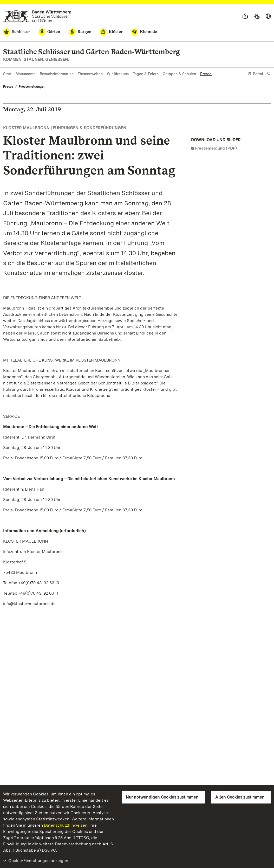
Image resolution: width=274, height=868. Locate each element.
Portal (255, 74)
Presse (206, 74)
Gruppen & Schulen (179, 74)
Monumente (26, 74)
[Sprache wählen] (268, 16)
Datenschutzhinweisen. (66, 825)
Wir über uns (118, 74)
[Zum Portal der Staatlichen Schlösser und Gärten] (37, 16)
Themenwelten (90, 74)
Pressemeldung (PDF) (216, 148)
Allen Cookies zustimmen (240, 797)
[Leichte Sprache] (245, 16)
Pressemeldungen (32, 87)
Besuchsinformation (57, 74)
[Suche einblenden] (269, 74)
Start (7, 74)
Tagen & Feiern (146, 74)
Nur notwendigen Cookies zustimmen (162, 797)
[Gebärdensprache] (257, 16)
